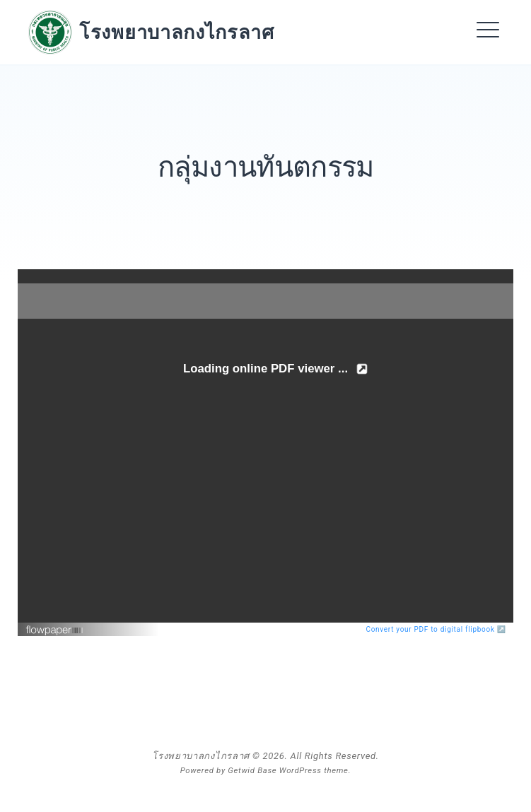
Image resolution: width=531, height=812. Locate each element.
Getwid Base (252, 770)
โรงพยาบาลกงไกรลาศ (177, 32)
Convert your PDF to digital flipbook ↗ (437, 629)
